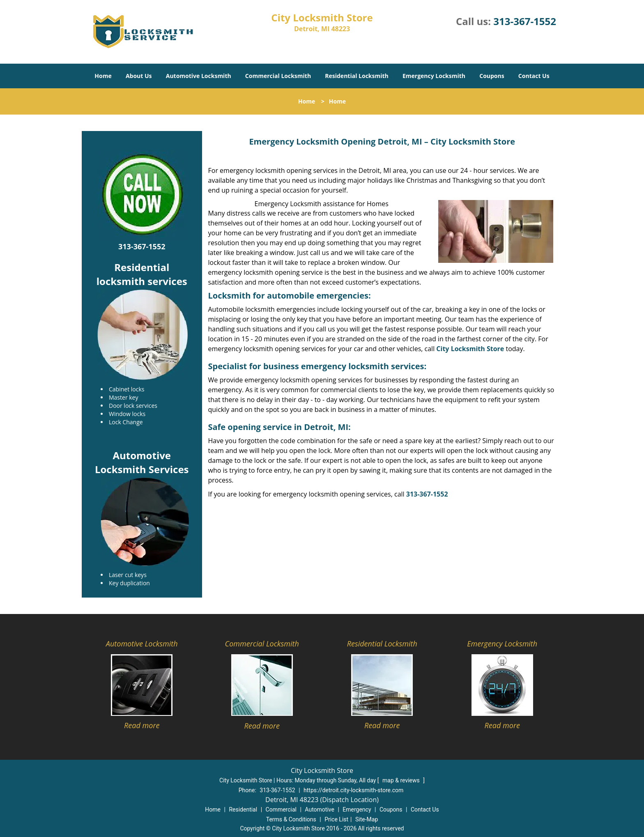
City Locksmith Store (470, 349)
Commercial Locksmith (278, 76)
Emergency (357, 809)
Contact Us (534, 76)
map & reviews (402, 780)
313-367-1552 (525, 21)
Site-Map (367, 819)
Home (103, 76)
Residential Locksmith (357, 76)
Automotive (320, 809)
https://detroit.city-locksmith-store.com (353, 790)
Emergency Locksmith (434, 76)
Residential (243, 809)
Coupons (492, 76)
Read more (142, 725)
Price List (336, 819)
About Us (139, 76)
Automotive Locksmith (199, 76)
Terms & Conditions (291, 819)
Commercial (281, 809)
